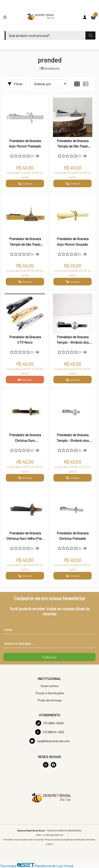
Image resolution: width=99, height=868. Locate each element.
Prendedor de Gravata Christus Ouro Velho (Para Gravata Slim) (25, 536)
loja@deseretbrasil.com (50, 741)
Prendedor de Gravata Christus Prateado (73, 536)
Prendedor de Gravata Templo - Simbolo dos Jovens (73, 340)
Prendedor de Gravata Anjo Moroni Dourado (73, 241)
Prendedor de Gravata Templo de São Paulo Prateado (73, 144)
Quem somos (50, 686)
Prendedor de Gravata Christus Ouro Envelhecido (25, 438)
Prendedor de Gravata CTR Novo (25, 340)
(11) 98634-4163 (50, 732)
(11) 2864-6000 (50, 723)
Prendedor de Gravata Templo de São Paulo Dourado (25, 242)
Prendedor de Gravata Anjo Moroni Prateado (25, 143)
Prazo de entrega (50, 700)
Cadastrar (50, 657)
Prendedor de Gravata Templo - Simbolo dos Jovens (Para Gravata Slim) (73, 438)
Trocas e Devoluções (50, 693)
